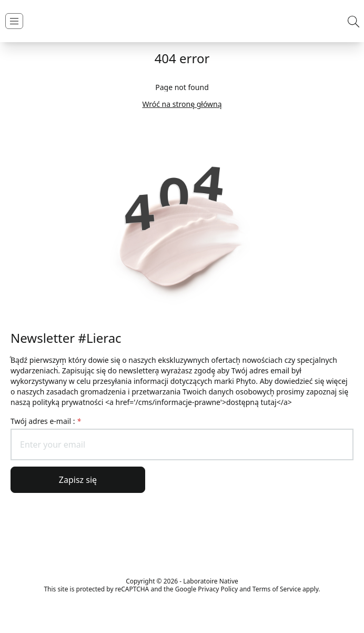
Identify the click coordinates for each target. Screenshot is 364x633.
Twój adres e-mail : (46, 421)
